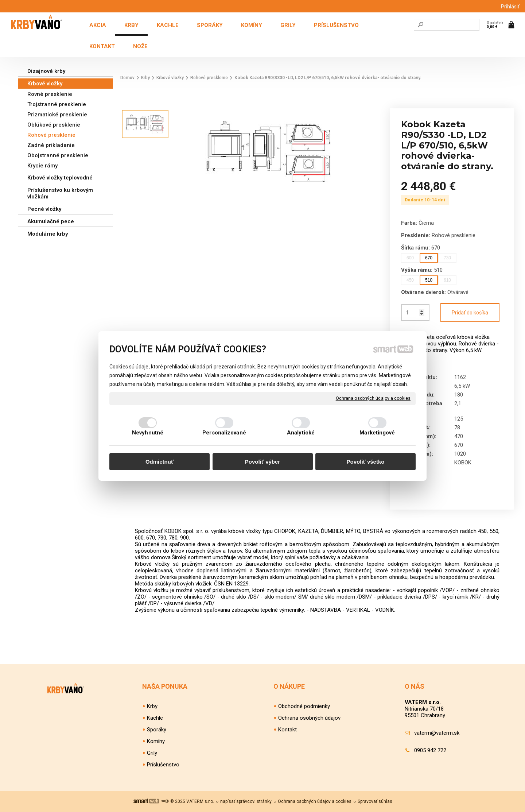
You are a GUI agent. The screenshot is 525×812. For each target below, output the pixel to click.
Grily (152, 753)
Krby (152, 706)
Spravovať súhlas (375, 801)
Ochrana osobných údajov (309, 718)
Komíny (156, 741)
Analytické (301, 433)
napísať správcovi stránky (246, 801)
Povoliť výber (262, 462)
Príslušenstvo (163, 765)
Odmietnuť (160, 462)
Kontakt (287, 730)
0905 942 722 (430, 750)
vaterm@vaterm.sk (437, 733)
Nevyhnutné (148, 433)
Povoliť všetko (366, 462)
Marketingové (377, 433)
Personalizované (224, 433)
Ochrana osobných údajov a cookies (373, 398)
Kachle (155, 718)
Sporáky (157, 730)
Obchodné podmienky (304, 706)
